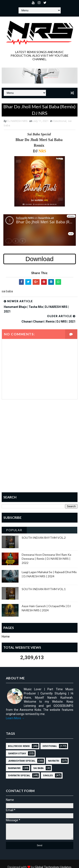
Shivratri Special (19, 776)
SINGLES (48, 776)
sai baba (38, 768)
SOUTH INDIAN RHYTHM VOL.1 (44, 589)
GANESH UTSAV (17, 754)
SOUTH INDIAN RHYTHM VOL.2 (44, 538)
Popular (14, 530)
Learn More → (15, 718)
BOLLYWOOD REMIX (19, 746)
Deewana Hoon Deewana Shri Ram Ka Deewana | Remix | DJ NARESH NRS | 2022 (46, 559)
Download (39, 259)
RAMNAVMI (14, 768)
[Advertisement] (39, 449)
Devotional (60, 121)
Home (6, 637)
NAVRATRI (54, 761)
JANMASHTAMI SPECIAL (22, 761)
